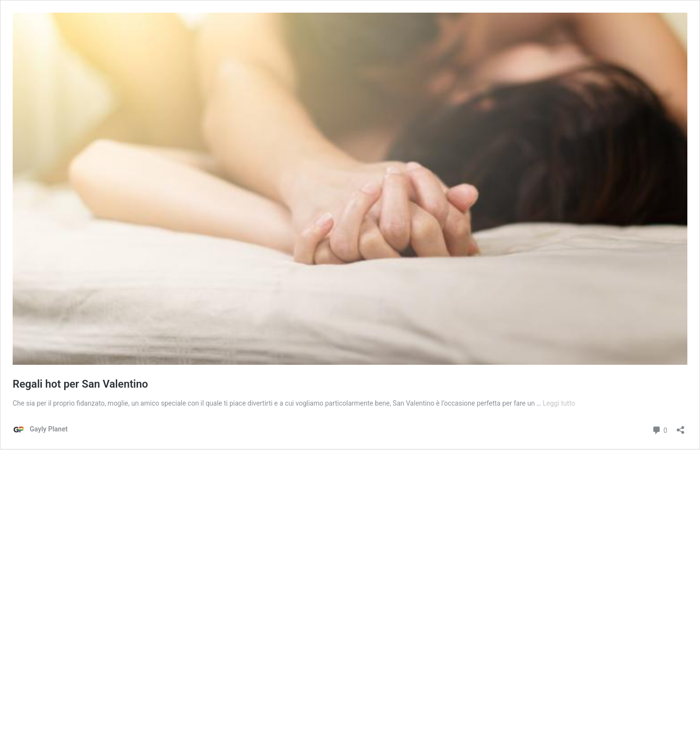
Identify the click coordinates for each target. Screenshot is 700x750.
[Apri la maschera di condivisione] (681, 427)
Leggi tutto (559, 403)
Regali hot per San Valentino (80, 384)
